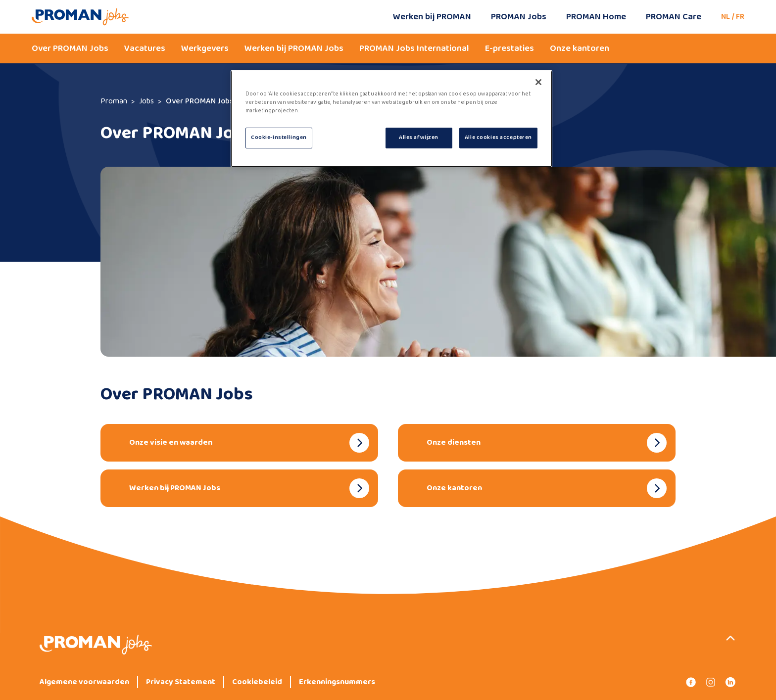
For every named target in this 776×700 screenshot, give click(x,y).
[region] (391, 119)
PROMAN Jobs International (414, 48)
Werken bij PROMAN (432, 17)
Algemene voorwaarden (84, 682)
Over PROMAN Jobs (70, 48)
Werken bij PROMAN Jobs (294, 48)
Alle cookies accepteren (498, 138)
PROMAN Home (596, 17)
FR (740, 17)
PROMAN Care (674, 17)
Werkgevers (205, 48)
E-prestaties (509, 48)
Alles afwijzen (419, 138)
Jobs (146, 101)
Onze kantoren (580, 48)
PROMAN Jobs (519, 17)
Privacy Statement (181, 682)
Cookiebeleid (257, 682)
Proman (114, 101)
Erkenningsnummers (337, 682)
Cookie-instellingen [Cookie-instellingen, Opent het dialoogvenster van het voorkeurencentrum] (279, 138)
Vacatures (145, 48)
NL (726, 17)
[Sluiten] (538, 82)
